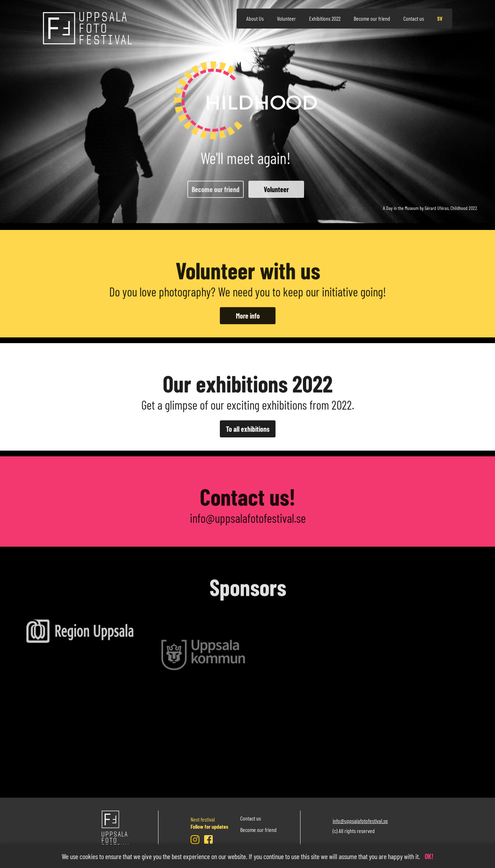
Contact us (414, 18)
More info (247, 326)
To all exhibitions (248, 439)
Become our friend (372, 18)
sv (440, 18)
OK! (429, 856)
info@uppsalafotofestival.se (247, 528)
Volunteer (286, 18)
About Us (255, 18)
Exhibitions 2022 (325, 18)
